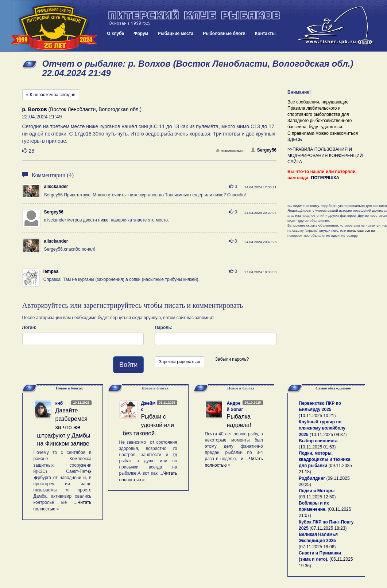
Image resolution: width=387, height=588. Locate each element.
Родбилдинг (312, 478)
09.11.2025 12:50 (317, 497)
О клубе (115, 34)
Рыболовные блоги (224, 34)
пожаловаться (230, 151)
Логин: (29, 328)
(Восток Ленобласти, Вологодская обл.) (82, 109)
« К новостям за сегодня (51, 95)
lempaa (51, 271)
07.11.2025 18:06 (317, 547)
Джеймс (148, 406)
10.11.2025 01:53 (317, 447)
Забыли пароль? (232, 359)
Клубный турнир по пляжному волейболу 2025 (322, 428)
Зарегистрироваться (179, 362)
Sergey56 (264, 150)
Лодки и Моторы (317, 491)
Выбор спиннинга (318, 441)
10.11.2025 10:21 (317, 416)
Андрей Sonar (235, 406)
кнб (59, 403)
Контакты (265, 34)
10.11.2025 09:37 (328, 435)
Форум (141, 34)
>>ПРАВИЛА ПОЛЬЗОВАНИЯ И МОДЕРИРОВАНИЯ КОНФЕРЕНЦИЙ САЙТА (325, 156)
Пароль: (164, 328)
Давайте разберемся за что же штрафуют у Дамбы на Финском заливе (64, 427)
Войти (128, 365)
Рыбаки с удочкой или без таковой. (148, 425)
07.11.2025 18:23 (328, 528)
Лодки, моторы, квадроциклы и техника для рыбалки (324, 459)
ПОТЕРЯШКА (325, 178)
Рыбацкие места (175, 34)
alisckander (56, 187)
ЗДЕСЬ (295, 140)
